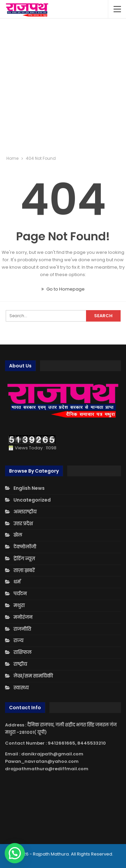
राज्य (18, 640)
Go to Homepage (63, 289)
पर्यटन (20, 594)
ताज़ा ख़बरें (24, 570)
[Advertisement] (63, 87)
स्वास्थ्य (21, 688)
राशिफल (23, 652)
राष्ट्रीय (20, 664)
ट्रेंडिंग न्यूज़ (24, 559)
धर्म (17, 582)
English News (29, 488)
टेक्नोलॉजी (25, 547)
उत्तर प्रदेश (23, 523)
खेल (18, 535)
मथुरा (19, 605)
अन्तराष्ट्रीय (25, 512)
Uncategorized (32, 500)
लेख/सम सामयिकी (33, 676)
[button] (15, 853)
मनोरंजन (23, 617)
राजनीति (22, 629)
